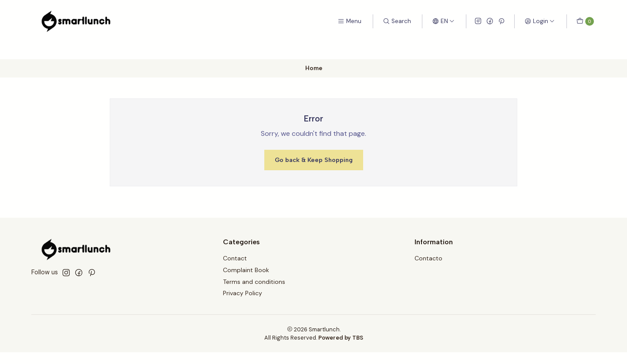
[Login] (540, 21)
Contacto (428, 258)
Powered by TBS (341, 338)
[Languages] (443, 21)
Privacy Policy (243, 293)
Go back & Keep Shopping (314, 160)
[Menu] (349, 21)
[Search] (397, 21)
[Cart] (585, 21)
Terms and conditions (254, 282)
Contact (235, 258)
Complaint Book (246, 270)
